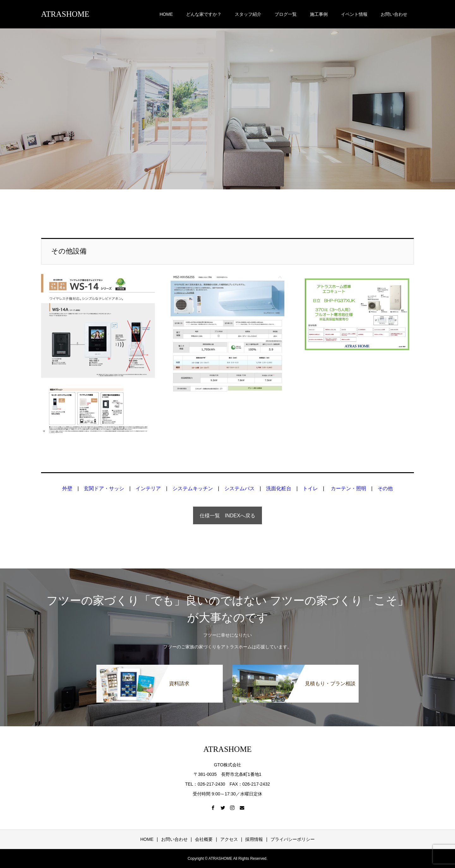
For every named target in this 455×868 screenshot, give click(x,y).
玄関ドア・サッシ (104, 488)
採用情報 (254, 839)
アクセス (229, 839)
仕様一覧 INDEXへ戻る (228, 516)
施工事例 (319, 14)
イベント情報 (354, 14)
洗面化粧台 (279, 488)
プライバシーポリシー (293, 839)
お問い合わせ (394, 14)
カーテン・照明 (349, 488)
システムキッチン (193, 488)
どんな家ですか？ (204, 14)
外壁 (67, 488)
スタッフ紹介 (248, 14)
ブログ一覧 (286, 14)
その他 (385, 488)
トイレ (310, 488)
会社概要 (204, 839)
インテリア (148, 488)
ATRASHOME (65, 14)
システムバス (240, 488)
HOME (166, 14)
